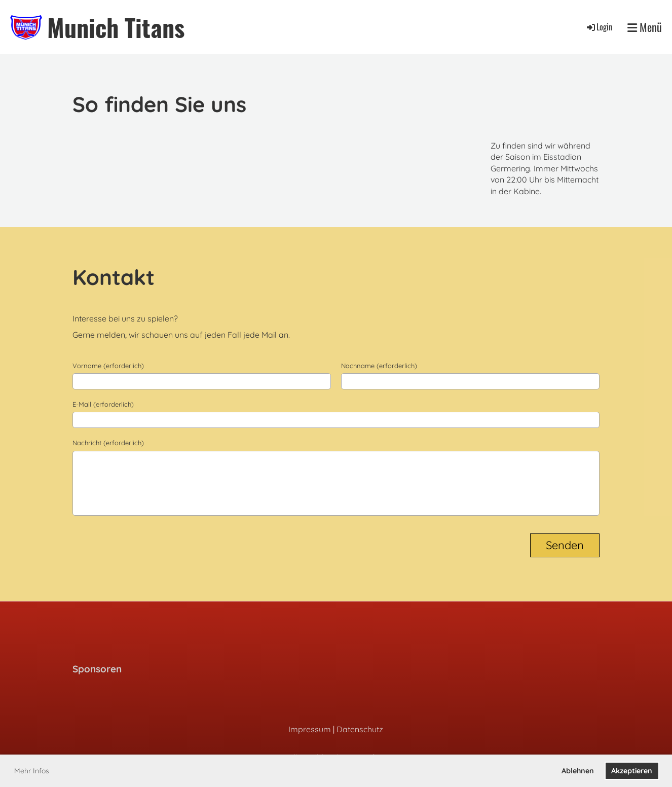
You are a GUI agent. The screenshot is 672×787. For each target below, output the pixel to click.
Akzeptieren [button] (632, 771)
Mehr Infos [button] (32, 771)
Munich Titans (116, 27)
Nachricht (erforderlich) (108, 443)
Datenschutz (360, 729)
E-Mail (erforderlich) (103, 404)
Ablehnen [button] (578, 771)
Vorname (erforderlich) (108, 366)
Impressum (310, 729)
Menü (645, 27)
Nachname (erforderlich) (379, 366)
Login (599, 27)
